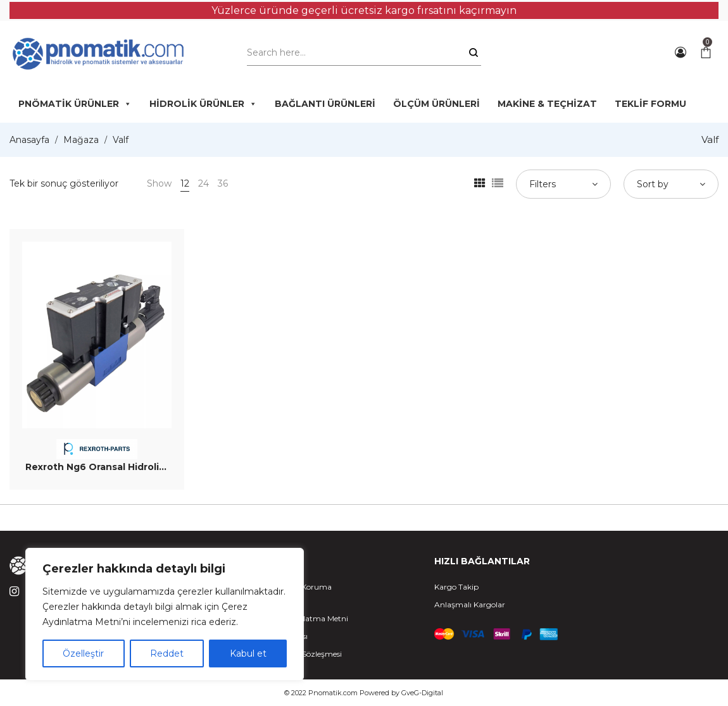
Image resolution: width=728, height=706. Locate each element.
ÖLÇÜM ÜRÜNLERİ (436, 104)
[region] (165, 614)
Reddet (167, 653)
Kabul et (248, 653)
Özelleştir (83, 653)
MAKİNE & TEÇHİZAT (547, 104)
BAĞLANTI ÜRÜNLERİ (325, 104)
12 (185, 183)
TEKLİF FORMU (650, 104)
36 (223, 183)
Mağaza (81, 140)
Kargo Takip (456, 587)
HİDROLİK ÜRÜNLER (203, 104)
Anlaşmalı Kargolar (470, 604)
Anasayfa (29, 140)
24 (204, 183)
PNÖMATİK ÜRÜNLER (75, 104)
